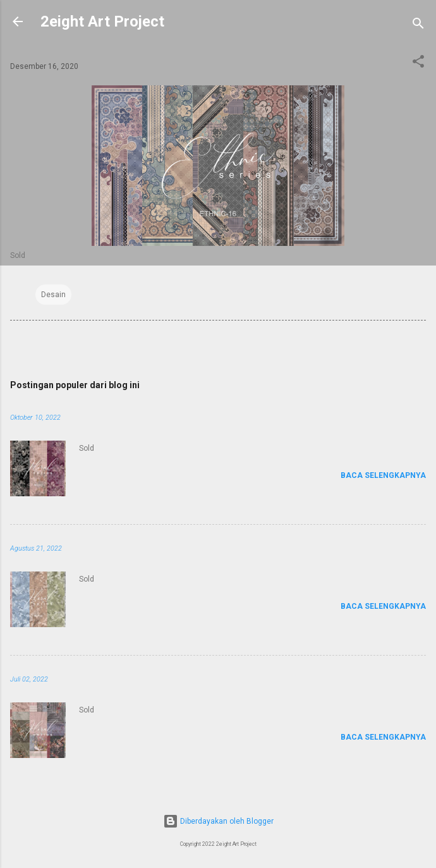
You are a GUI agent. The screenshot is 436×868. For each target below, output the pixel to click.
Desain (53, 295)
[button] (418, 64)
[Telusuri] (418, 26)
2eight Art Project (102, 21)
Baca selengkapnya (383, 475)
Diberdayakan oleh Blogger (218, 821)
